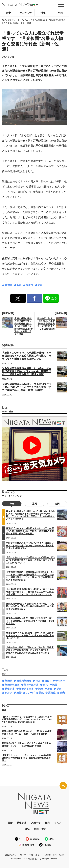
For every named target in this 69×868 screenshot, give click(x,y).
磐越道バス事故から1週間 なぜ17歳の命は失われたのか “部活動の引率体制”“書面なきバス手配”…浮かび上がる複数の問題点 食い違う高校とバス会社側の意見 (31, 515)
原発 (45, 685)
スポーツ (36, 823)
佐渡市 (29, 285)
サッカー (60, 681)
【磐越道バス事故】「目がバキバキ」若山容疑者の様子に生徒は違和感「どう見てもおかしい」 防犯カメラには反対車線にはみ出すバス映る (30, 650)
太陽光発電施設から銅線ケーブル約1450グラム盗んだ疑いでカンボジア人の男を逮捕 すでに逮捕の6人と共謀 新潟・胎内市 (27, 387)
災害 (59, 689)
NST (38, 681)
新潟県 (9, 285)
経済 (27, 829)
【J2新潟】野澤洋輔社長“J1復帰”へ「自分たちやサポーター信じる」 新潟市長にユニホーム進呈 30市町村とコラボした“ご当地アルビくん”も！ (31, 592)
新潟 (19, 285)
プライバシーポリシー (34, 855)
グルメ (9, 693)
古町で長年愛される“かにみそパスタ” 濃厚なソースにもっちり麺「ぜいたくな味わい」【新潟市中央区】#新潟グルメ (30, 546)
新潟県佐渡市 (12, 685)
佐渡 (40, 285)
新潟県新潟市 (24, 681)
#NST (48, 681)
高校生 (52, 693)
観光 (62, 693)
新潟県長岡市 (26, 689)
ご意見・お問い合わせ (55, 855)
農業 (50, 689)
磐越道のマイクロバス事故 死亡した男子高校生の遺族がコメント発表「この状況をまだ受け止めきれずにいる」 (30, 636)
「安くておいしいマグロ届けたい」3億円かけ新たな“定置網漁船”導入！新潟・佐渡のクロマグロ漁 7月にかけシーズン (31, 560)
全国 (60, 13)
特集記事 (10, 689)
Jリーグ (30, 693)
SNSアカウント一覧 (14, 855)
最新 (9, 13)
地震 (55, 685)
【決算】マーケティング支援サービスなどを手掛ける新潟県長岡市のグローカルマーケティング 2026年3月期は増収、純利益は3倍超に (27, 719)
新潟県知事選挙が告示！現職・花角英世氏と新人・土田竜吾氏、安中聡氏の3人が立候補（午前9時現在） (30, 621)
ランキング (26, 13)
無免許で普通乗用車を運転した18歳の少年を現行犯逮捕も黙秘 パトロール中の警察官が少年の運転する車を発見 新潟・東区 (27, 371)
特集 (43, 13)
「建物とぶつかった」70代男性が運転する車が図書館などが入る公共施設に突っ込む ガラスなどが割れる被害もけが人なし (27, 356)
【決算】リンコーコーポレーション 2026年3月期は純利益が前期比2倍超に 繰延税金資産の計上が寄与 (26, 758)
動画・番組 (40, 829)
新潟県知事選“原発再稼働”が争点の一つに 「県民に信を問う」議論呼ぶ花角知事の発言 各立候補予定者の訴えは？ (30, 606)
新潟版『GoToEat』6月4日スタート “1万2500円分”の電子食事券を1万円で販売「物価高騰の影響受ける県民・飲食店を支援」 (30, 531)
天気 (41, 693)
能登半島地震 (31, 685)
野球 (40, 689)
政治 (19, 693)
